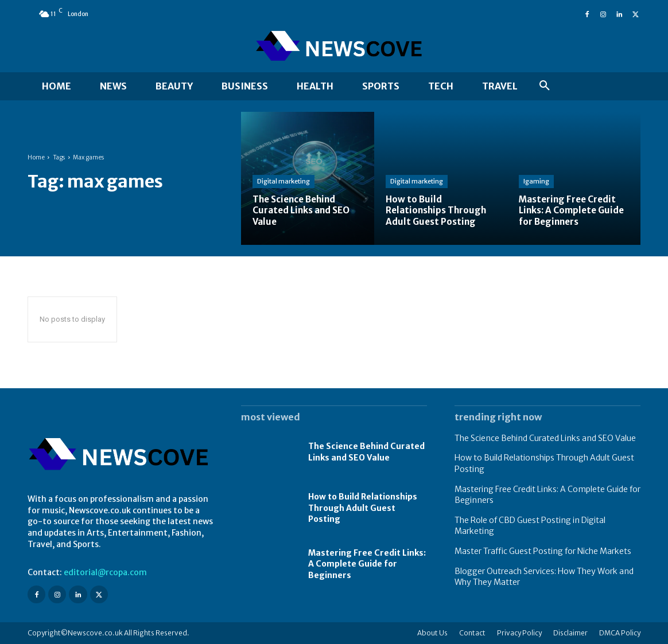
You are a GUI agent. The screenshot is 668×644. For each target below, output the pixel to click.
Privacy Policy (519, 633)
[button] (545, 86)
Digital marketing (283, 181)
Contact (472, 633)
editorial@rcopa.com (105, 572)
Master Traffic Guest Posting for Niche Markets (543, 551)
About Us (432, 633)
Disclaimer (570, 633)
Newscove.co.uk (95, 633)
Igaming (536, 181)
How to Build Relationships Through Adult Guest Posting (363, 508)
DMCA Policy (620, 633)
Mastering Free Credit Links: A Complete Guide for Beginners (367, 564)
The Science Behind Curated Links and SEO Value (545, 438)
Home (36, 157)
